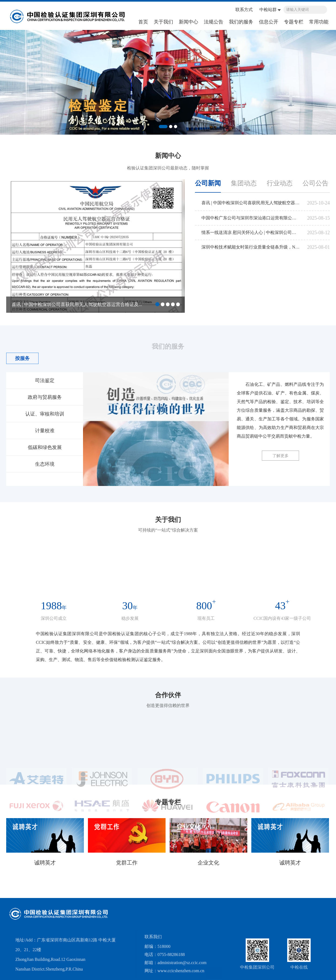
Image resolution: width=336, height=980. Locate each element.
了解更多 (280, 456)
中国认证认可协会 (165, 906)
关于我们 (163, 22)
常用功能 (319, 22)
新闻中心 (188, 22)
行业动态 (280, 184)
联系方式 (244, 10)
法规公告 (214, 22)
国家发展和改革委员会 (266, 906)
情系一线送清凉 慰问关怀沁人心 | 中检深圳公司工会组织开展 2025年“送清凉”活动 (251, 233)
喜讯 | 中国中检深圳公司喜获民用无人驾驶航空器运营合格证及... (77, 305)
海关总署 (85, 906)
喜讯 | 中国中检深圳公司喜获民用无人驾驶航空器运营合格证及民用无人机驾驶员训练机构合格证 (251, 203)
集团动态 (244, 184)
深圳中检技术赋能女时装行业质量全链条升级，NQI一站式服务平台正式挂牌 (251, 248)
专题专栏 (294, 22)
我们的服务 (241, 22)
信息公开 (269, 22)
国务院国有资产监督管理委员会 (41, 906)
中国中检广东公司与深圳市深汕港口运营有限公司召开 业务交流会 (251, 218)
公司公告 (316, 184)
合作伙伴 (168, 703)
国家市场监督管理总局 (121, 906)
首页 (143, 22)
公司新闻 (208, 184)
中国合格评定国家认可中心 (214, 906)
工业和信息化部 (308, 906)
